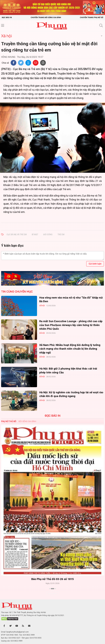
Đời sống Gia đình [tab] (27, 421)
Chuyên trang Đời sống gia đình (46, 18)
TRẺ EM (61, 234)
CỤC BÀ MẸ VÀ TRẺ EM (17, 234)
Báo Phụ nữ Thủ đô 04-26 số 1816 (53, 579)
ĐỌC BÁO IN (52, 416)
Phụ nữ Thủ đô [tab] (9, 421)
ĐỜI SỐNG (48, 234)
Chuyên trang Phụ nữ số (92, 18)
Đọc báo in (7, 18)
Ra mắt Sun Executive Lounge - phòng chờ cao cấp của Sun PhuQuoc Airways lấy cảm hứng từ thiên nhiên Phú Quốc (71, 325)
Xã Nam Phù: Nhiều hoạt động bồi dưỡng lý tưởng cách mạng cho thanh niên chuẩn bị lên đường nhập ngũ (70, 349)
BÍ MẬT (35, 234)
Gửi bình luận (95, 264)
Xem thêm (53, 594)
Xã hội (6, 36)
